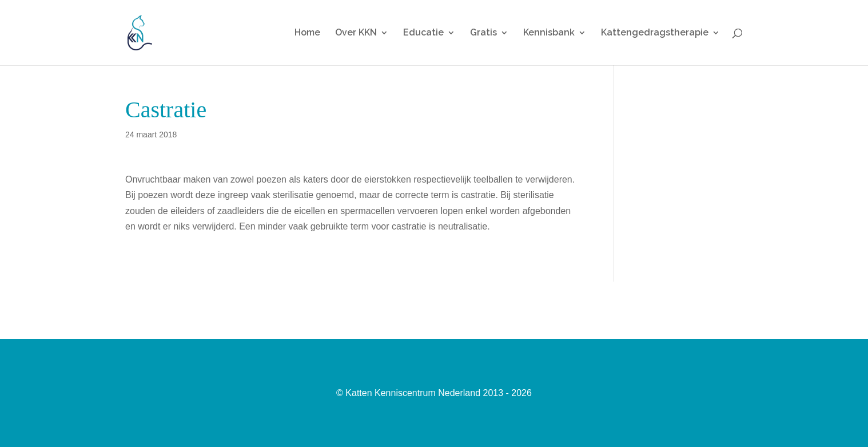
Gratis (483, 33)
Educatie (423, 33)
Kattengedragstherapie (655, 33)
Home (307, 33)
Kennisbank (549, 33)
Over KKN (356, 33)
